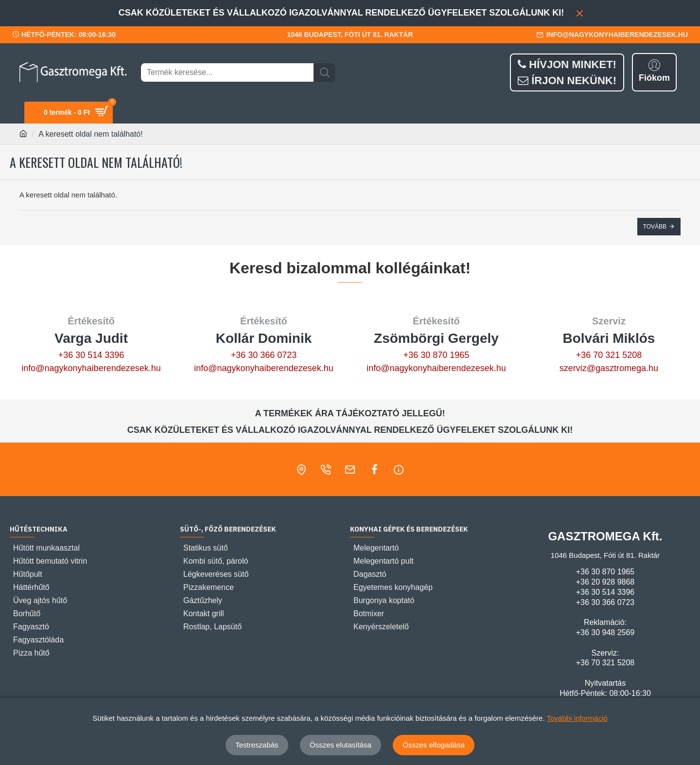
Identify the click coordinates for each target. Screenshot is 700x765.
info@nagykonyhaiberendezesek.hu (91, 368)
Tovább (655, 227)
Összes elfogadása (434, 745)
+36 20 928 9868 (605, 582)
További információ (577, 718)
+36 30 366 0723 (264, 355)
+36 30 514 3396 (91, 355)
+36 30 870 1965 (437, 355)
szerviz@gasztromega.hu (609, 368)
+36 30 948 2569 (605, 632)
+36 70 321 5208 (609, 355)
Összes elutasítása (341, 745)
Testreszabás (257, 745)
